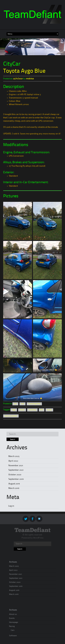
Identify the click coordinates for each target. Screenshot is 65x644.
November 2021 (16, 466)
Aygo (14, 410)
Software (13, 636)
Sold (22, 404)
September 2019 (16, 479)
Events (12, 618)
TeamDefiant (32, 530)
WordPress (38, 538)
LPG (42, 410)
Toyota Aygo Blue (24, 71)
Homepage (14, 622)
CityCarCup (32, 410)
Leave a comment (11, 416)
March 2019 (14, 488)
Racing (12, 626)
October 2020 (15, 475)
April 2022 (13, 461)
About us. (13, 614)
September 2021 (16, 470)
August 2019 (14, 484)
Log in (11, 506)
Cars (15, 404)
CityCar (22, 410)
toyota (49, 410)
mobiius (30, 79)
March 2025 (14, 456)
